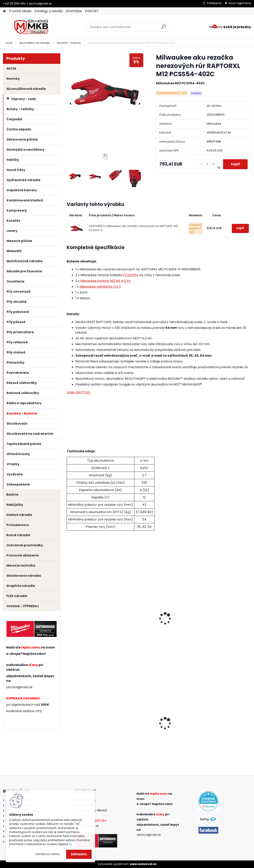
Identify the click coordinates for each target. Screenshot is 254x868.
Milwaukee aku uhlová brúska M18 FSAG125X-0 (88, 723)
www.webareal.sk (143, 864)
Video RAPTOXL (78, 392)
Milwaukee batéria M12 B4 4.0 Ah (106, 281)
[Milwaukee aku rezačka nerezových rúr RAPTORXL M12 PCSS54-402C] (105, 92)
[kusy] (207, 164)
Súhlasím (79, 854)
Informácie (74, 11)
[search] (164, 28)
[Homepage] (4, 11)
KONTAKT (92, 11)
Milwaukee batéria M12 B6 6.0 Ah (227, 614)
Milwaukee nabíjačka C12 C (100, 287)
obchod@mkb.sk (19, 687)
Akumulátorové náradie (35, 43)
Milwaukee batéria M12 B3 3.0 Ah (134, 614)
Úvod (9, 43)
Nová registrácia (240, 3)
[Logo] (30, 27)
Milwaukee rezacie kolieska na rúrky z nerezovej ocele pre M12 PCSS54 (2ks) (87, 618)
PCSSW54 (131, 275)
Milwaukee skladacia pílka (226, 723)
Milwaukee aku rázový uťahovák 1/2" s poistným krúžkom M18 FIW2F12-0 (134, 725)
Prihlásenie (214, 3)
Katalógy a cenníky (49, 11)
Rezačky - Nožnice (69, 43)
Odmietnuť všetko (47, 854)
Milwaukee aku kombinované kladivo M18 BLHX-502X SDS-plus (182, 725)
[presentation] (71, 104)
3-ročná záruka (20, 11)
